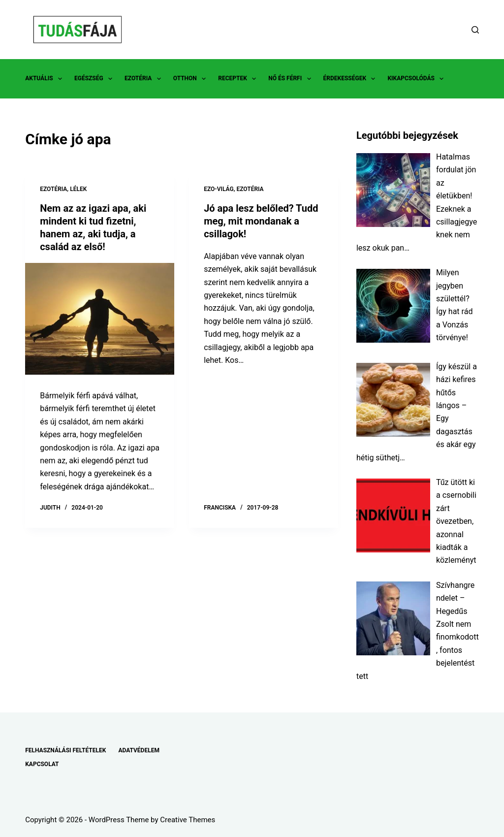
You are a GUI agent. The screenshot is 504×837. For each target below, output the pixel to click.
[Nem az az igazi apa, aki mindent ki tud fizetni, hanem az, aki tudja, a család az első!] (100, 319)
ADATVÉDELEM (139, 750)
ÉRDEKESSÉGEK (351, 79)
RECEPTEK (239, 79)
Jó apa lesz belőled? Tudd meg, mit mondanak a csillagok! (261, 221)
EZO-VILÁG (219, 189)
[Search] (475, 30)
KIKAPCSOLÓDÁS (417, 79)
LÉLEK (78, 189)
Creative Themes (188, 820)
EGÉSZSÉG (95, 79)
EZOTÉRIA (145, 79)
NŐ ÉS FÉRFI (291, 79)
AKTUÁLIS (46, 79)
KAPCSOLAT (42, 764)
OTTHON (191, 79)
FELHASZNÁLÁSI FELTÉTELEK (65, 750)
